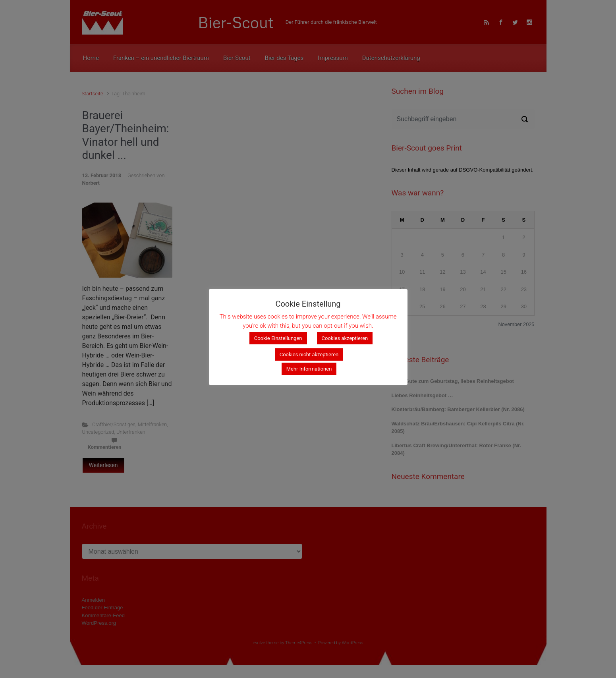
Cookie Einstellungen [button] (278, 338)
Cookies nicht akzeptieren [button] (309, 354)
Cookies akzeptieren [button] (345, 338)
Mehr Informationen (309, 369)
